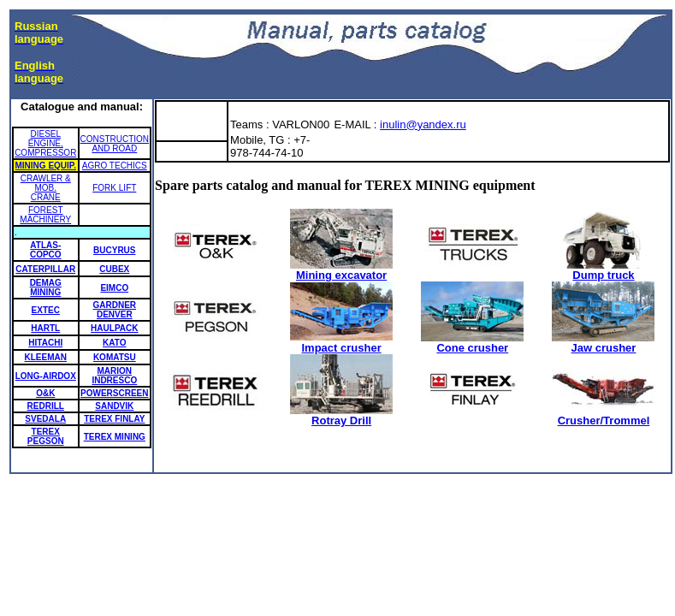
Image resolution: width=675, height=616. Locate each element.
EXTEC (46, 310)
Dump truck (603, 270)
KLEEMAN (46, 357)
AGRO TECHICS (115, 166)
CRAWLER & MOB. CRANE (46, 188)
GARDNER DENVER (115, 310)
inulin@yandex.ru (423, 124)
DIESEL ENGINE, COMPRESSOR (45, 143)
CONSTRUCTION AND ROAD (115, 144)
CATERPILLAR (45, 269)
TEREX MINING (115, 437)
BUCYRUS (114, 250)
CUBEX (114, 269)
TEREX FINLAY (114, 419)
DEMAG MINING (46, 287)
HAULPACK (114, 328)
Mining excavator (341, 270)
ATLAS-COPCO (46, 250)
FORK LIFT (114, 188)
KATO (114, 343)
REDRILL (46, 406)
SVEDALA (45, 419)
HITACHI (45, 343)
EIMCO (114, 288)
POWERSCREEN (114, 393)
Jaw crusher (603, 343)
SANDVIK (114, 406)
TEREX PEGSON (46, 436)
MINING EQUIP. (46, 166)
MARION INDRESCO (114, 376)
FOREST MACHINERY (45, 215)
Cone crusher (472, 343)
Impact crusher (341, 343)
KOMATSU (115, 357)
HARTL (45, 328)
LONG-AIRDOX (46, 376)
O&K (45, 393)
